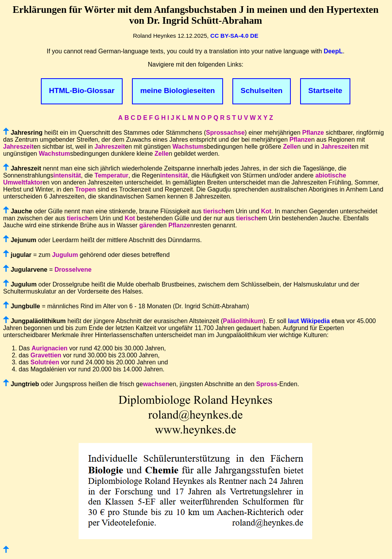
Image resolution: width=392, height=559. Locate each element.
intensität (67, 175)
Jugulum (65, 255)
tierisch (214, 211)
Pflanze (313, 133)
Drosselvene (73, 270)
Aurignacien (49, 348)
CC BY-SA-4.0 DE (234, 36)
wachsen (156, 384)
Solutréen (45, 362)
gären (148, 225)
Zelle (290, 147)
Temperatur (112, 175)
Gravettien (46, 355)
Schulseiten (262, 91)
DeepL (333, 51)
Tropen (85, 189)
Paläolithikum (243, 321)
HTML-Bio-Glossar (82, 91)
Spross (267, 384)
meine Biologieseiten (178, 91)
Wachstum (188, 147)
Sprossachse (225, 133)
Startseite (325, 91)
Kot (266, 211)
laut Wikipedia (309, 321)
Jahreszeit (18, 147)
